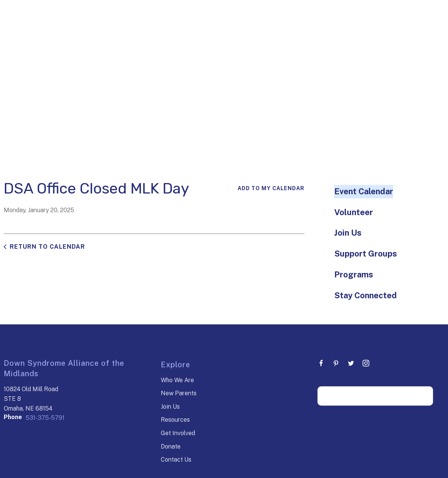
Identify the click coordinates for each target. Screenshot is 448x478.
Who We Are (177, 380)
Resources (175, 420)
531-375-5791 (45, 418)
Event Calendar (364, 191)
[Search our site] (375, 396)
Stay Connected (366, 295)
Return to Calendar (47, 247)
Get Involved (178, 433)
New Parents (179, 393)
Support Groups (366, 254)
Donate (171, 446)
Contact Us (176, 460)
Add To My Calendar (271, 188)
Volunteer (354, 212)
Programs (354, 274)
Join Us (348, 233)
